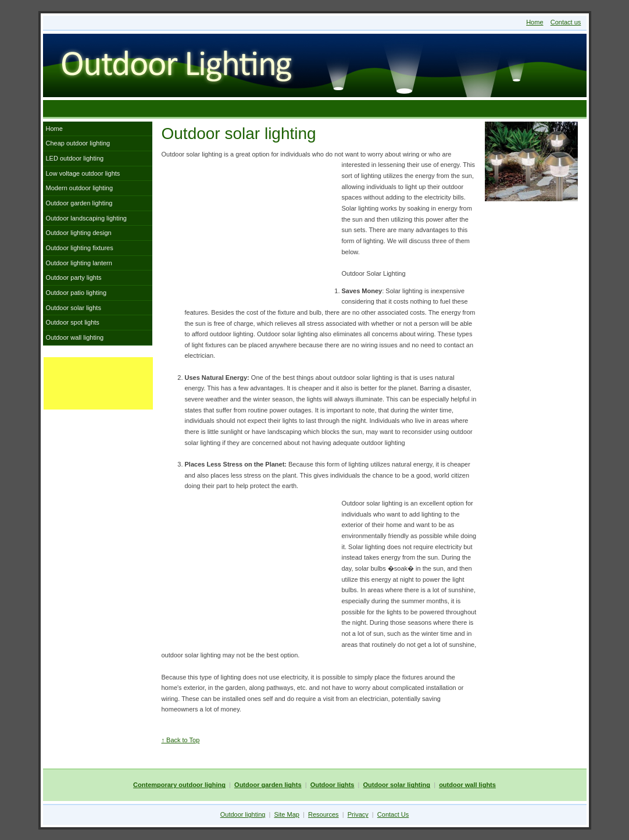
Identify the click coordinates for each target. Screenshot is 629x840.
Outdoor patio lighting (76, 293)
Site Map (287, 814)
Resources (324, 814)
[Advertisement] (314, 108)
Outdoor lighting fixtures (80, 248)
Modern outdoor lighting (80, 188)
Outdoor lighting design (79, 233)
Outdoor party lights (74, 277)
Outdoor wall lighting (75, 337)
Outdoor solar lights (74, 308)
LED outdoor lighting (75, 158)
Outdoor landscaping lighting (86, 218)
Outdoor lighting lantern (79, 263)
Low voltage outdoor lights (83, 173)
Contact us (566, 22)
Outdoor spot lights (73, 322)
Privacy (358, 814)
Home (535, 22)
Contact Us (393, 814)
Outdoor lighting (243, 814)
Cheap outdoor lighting (78, 143)
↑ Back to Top (181, 740)
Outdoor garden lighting (79, 203)
